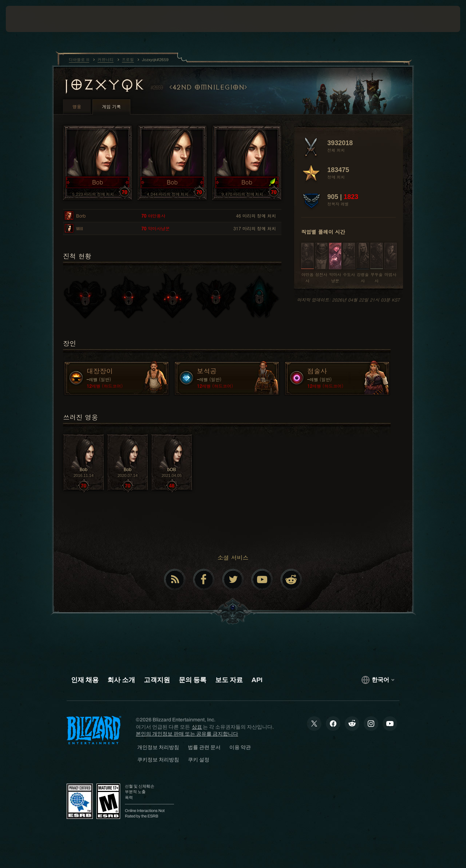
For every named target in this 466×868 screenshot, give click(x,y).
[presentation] (28, 19)
